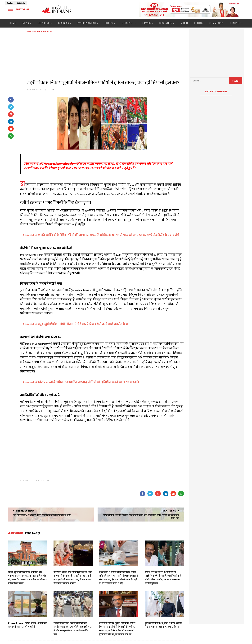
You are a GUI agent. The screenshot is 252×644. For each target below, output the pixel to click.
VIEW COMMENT (42, 480)
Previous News (25, 511)
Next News (169, 511)
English (10, 3)
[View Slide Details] (189, 9)
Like (51, 89)
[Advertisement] (105, 55)
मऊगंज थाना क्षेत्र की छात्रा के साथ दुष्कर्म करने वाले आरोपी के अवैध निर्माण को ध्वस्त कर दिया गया (141, 517)
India (46, 31)
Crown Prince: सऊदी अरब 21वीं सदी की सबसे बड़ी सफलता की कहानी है (27, 625)
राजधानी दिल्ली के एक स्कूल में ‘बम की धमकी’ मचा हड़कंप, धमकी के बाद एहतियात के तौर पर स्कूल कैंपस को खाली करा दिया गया (73, 629)
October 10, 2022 (35, 89)
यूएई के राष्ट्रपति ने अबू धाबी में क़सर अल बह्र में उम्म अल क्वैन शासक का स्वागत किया (163, 625)
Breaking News (34, 31)
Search (236, 81)
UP (51, 31)
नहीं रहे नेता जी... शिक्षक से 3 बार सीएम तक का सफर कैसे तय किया (42, 515)
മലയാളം (21, 3)
